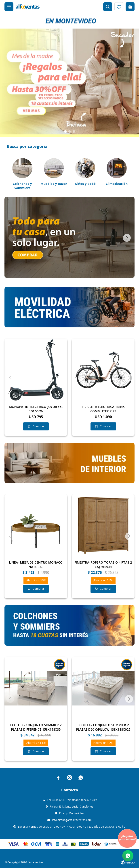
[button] (65, 131)
